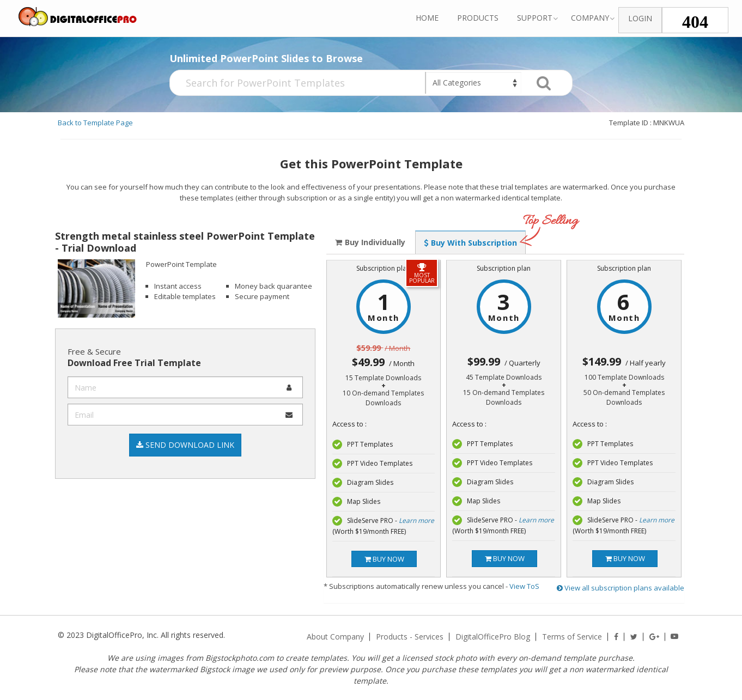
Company (590, 18)
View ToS (524, 586)
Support (535, 18)
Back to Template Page (95, 123)
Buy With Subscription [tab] (470, 243)
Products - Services (410, 637)
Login (640, 18)
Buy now (384, 559)
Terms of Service (572, 637)
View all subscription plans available (621, 588)
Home (427, 18)
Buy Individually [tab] (370, 242)
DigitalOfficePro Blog (493, 637)
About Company (335, 637)
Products (478, 18)
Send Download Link (185, 445)
